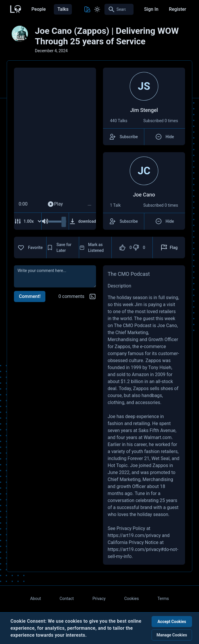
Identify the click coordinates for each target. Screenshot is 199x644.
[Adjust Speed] (28, 221)
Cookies (132, 599)
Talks (63, 9)
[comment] (55, 276)
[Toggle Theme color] (87, 9)
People (39, 9)
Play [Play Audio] (55, 204)
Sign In (151, 9)
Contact (67, 599)
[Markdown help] (93, 296)
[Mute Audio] (45, 221)
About (35, 599)
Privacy (99, 599)
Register (177, 9)
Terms (163, 599)
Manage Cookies (172, 635)
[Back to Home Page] (15, 8)
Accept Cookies (172, 622)
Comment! (30, 296)
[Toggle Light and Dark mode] (97, 9)
